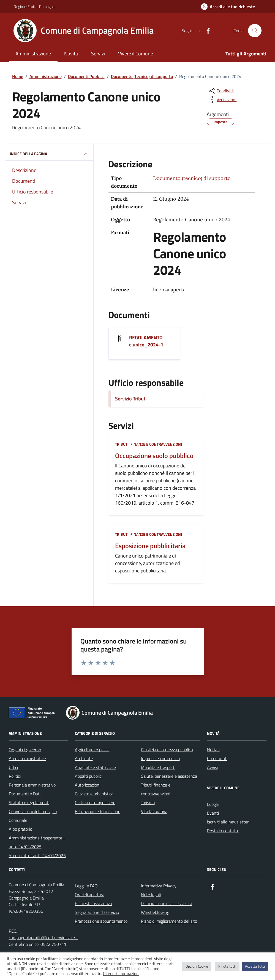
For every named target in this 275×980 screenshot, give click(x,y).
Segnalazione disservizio (97, 912)
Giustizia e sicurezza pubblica (167, 750)
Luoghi (213, 804)
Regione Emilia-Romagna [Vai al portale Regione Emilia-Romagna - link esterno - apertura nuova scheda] (34, 6)
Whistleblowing (155, 912)
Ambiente (84, 758)
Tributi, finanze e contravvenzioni (149, 444)
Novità (71, 54)
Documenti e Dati (25, 794)
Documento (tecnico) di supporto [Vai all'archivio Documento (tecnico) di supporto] (192, 178)
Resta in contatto (223, 831)
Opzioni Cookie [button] (197, 966)
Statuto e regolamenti (29, 803)
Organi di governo (25, 750)
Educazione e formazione (98, 811)
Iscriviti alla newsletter (228, 822)
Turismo (148, 803)
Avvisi (212, 767)
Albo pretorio (21, 829)
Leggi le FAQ (86, 886)
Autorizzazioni (88, 785)
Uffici (13, 767)
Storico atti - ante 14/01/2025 (37, 855)
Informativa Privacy (159, 886)
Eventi (213, 813)
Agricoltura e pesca (92, 750)
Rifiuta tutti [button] (227, 966)
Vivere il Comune (136, 54)
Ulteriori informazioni (121, 974)
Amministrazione (33, 54)
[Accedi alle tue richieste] (228, 7)
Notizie (213, 750)
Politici (15, 776)
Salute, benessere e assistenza (169, 776)
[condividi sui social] (221, 91)
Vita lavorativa (154, 811)
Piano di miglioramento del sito (169, 921)
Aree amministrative (27, 758)
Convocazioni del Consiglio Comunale (33, 816)
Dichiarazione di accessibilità (167, 903)
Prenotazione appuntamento (101, 921)
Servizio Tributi (131, 399)
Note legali (151, 895)
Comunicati (217, 758)
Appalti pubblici (89, 776)
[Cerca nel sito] (255, 31)
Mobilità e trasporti (158, 767)
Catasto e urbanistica (94, 794)
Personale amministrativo (32, 785)
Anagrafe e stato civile (95, 767)
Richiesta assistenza (93, 903)
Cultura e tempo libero (95, 803)
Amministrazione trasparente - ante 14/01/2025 (37, 842)
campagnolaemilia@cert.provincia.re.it (43, 938)
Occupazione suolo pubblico (154, 456)
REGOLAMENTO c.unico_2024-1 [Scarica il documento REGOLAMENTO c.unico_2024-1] (146, 341)
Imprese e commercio (160, 758)
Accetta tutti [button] (255, 966)
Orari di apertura (90, 895)
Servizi (98, 54)
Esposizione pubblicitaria (150, 546)
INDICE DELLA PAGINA (50, 154)
